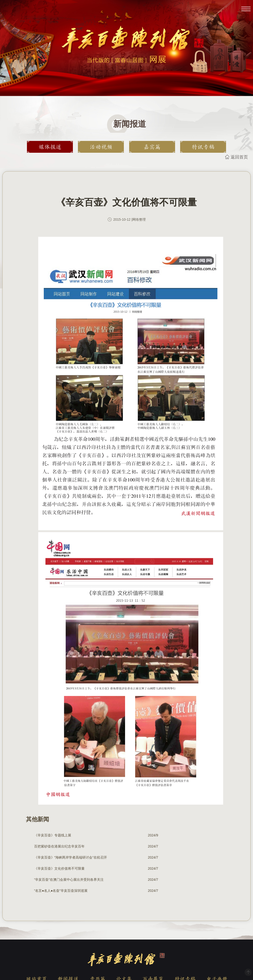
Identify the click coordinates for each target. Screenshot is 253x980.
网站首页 (36, 945)
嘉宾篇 (149, 147)
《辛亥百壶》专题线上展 (53, 835)
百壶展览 (153, 945)
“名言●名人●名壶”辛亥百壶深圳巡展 (163, 857)
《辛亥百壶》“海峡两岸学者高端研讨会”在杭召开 (63, 846)
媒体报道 (59, 147)
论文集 (124, 945)
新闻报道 (68, 945)
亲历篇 (97, 945)
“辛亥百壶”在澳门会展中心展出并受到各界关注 (63, 857)
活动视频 (104, 147)
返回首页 (239, 157)
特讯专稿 (194, 147)
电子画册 (217, 945)
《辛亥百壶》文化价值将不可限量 (162, 846)
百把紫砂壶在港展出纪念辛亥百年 (162, 835)
